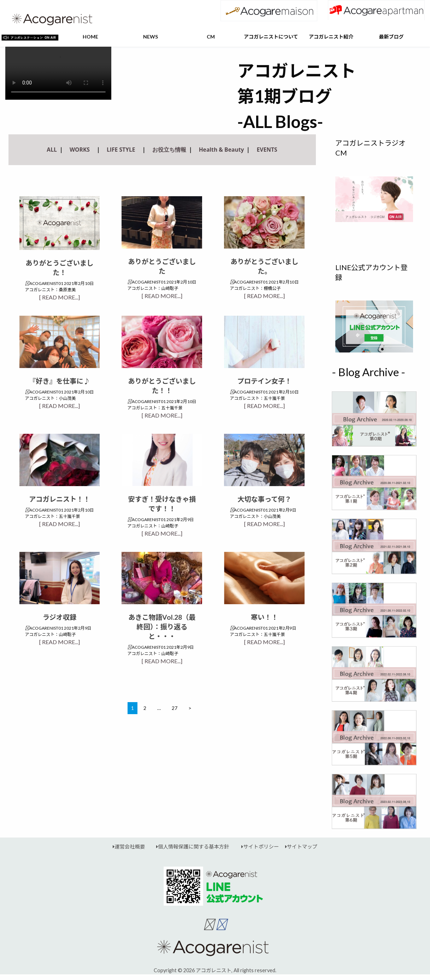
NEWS (151, 37)
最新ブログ (391, 37)
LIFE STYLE (121, 150)
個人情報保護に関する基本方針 (190, 847)
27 (175, 708)
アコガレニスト (214, 970)
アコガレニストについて (271, 37)
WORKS (80, 150)
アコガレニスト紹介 (331, 37)
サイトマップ (298, 847)
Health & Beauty (222, 150)
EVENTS (267, 150)
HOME (90, 37)
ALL (52, 150)
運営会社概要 (129, 847)
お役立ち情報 (169, 150)
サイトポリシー (257, 847)
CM (211, 37)
